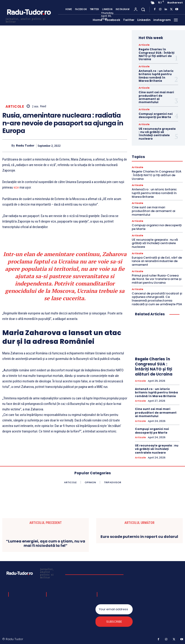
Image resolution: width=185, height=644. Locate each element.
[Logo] (29, 20)
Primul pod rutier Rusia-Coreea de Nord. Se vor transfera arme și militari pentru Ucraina (157, 279)
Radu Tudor (25, 146)
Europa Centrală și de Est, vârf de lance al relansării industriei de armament (157, 261)
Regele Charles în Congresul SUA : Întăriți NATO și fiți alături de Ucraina (157, 54)
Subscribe (114, 621)
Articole (15, 106)
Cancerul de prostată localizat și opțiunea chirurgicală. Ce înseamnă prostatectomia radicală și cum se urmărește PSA (157, 298)
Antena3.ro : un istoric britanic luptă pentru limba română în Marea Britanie (156, 76)
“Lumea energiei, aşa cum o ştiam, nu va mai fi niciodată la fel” (46, 543)
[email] (114, 609)
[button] (143, 9)
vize (16, 187)
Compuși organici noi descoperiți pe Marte (156, 115)
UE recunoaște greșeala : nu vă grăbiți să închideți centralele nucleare (157, 134)
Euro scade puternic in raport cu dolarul (139, 536)
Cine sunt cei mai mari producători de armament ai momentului (156, 97)
